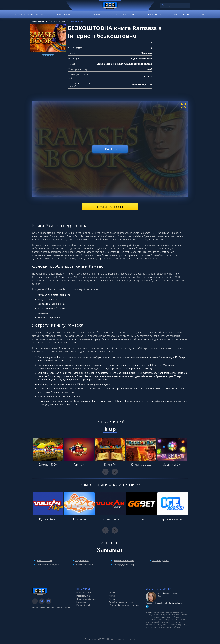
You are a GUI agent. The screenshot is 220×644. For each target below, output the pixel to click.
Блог (204, 14)
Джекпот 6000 (48, 465)
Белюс (112, 593)
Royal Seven (82, 560)
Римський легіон (85, 565)
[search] (163, 5)
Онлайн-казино (84, 593)
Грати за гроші (110, 207)
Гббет (141, 519)
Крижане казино (172, 519)
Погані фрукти (160, 560)
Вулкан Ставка (110, 519)
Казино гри (155, 14)
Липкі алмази (45, 560)
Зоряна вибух (172, 465)
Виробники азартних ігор (121, 602)
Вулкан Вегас (48, 519)
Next (115, 472)
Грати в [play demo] (110, 149)
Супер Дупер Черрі (125, 565)
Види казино (64, 14)
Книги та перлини (124, 560)
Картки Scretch (83, 605)
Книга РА (110, 465)
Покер (112, 599)
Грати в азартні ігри (125, 14)
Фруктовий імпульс (48, 565)
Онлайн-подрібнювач (87, 599)
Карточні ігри (181, 14)
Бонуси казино (93, 14)
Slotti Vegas (79, 519)
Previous (105, 472)
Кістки (112, 596)
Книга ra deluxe (141, 465)
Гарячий (79, 465)
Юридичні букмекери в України (124, 605)
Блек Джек (81, 602)
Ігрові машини (83, 596)
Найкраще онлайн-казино (29, 14)
